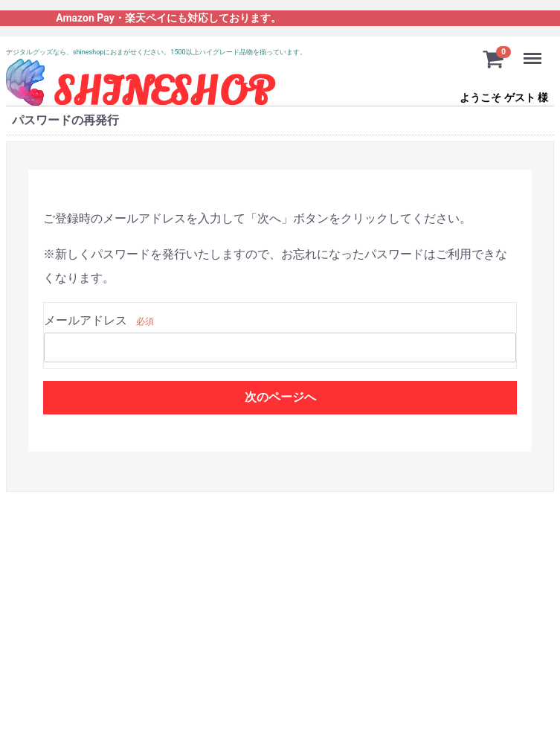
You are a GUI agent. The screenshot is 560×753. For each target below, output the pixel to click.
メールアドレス (86, 320)
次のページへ (280, 397)
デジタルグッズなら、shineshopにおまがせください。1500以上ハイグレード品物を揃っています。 (156, 52)
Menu (534, 51)
